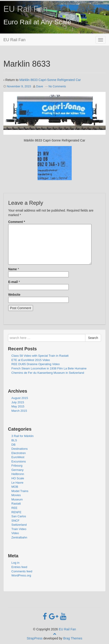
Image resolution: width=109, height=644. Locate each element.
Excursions (19, 461)
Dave (40, 86)
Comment (17, 222)
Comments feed (22, 571)
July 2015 (18, 402)
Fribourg (17, 466)
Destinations (20, 449)
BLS (14, 440)
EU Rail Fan (25, 9)
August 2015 (20, 398)
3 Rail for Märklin (23, 436)
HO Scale (18, 478)
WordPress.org (21, 575)
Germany (17, 470)
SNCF (15, 521)
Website (14, 295)
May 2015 (18, 406)
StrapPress (34, 638)
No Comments (57, 86)
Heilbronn (18, 474)
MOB (15, 487)
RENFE (16, 512)
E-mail (13, 282)
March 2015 (19, 411)
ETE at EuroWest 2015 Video (31, 360)
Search (93, 338)
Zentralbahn (19, 537)
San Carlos (19, 516)
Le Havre (17, 483)
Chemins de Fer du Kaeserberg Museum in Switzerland (48, 373)
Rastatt (16, 504)
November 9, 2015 (19, 86)
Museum (17, 499)
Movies (16, 495)
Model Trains (20, 491)
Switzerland (19, 525)
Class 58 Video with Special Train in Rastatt (40, 356)
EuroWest (18, 457)
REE (14, 508)
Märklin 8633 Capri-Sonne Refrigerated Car (50, 80)
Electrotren (19, 453)
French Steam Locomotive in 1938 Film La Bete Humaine (49, 368)
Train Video (19, 529)
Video (15, 533)
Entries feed (19, 567)
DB (13, 445)
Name (13, 269)
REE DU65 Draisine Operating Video (35, 364)
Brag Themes (73, 638)
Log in (15, 563)
